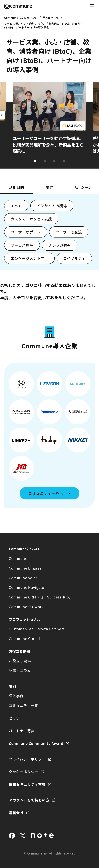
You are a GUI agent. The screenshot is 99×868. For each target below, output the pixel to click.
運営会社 (16, 813)
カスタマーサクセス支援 (31, 219)
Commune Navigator (27, 587)
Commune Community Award (36, 743)
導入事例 (16, 696)
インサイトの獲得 (52, 206)
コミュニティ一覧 (23, 705)
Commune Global (24, 638)
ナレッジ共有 (60, 245)
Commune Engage (25, 568)
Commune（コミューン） (21, 18)
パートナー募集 (22, 731)
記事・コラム (20, 670)
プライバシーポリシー (27, 759)
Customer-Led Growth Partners (37, 629)
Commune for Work (26, 607)
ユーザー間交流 (69, 232)
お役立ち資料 (20, 661)
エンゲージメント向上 (29, 258)
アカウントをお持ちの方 (29, 800)
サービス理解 (22, 245)
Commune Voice (23, 578)
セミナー (16, 718)
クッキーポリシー (24, 772)
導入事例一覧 (51, 18)
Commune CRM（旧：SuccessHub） (41, 597)
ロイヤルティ (74, 258)
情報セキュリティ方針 (27, 784)
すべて (16, 206)
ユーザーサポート (26, 232)
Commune (18, 558)
